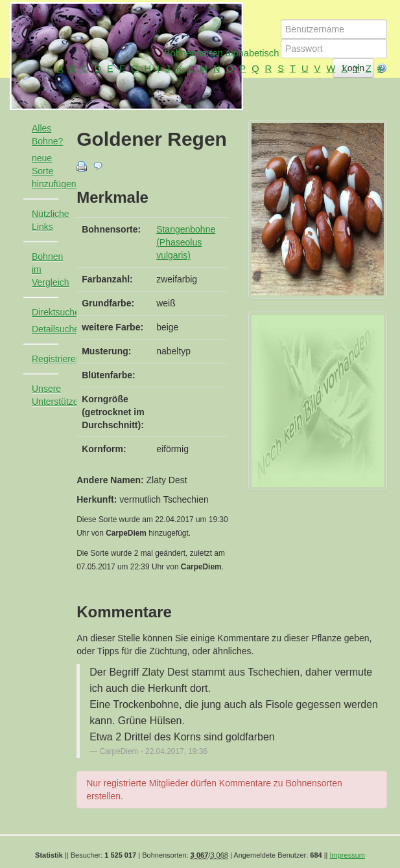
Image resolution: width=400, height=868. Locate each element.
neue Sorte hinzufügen (50, 171)
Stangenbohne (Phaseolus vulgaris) (186, 242)
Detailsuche (50, 329)
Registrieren (50, 359)
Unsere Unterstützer (50, 395)
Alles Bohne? (47, 135)
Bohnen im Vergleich (50, 269)
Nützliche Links (50, 220)
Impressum (347, 855)
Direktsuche (50, 312)
